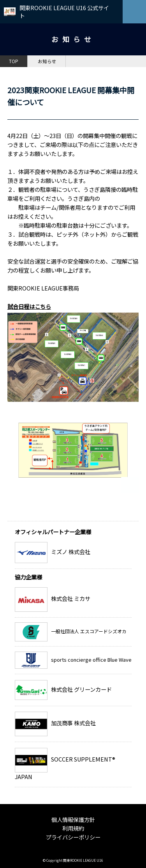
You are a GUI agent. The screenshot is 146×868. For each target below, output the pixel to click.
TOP (14, 61)
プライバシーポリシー (73, 837)
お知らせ (47, 61)
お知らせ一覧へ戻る (106, 514)
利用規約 (73, 828)
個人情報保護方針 (73, 819)
